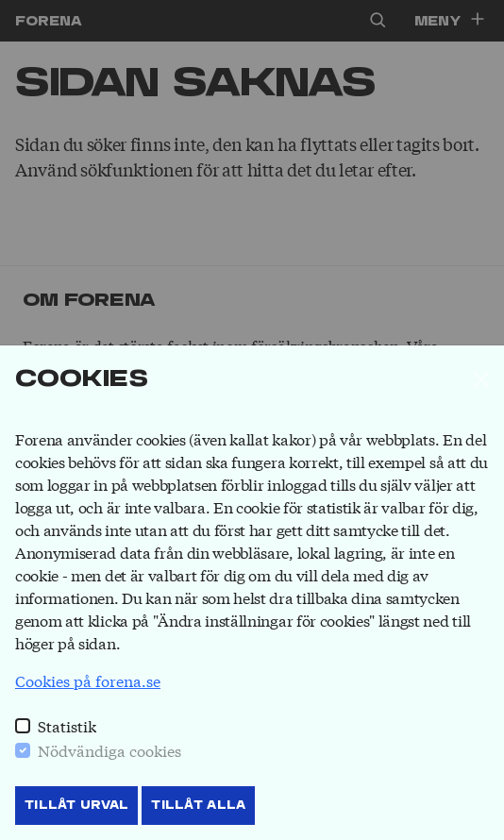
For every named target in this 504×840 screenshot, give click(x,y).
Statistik (67, 725)
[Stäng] (481, 379)
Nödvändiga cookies (109, 750)
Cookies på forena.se (88, 680)
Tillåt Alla (198, 805)
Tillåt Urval (76, 805)
